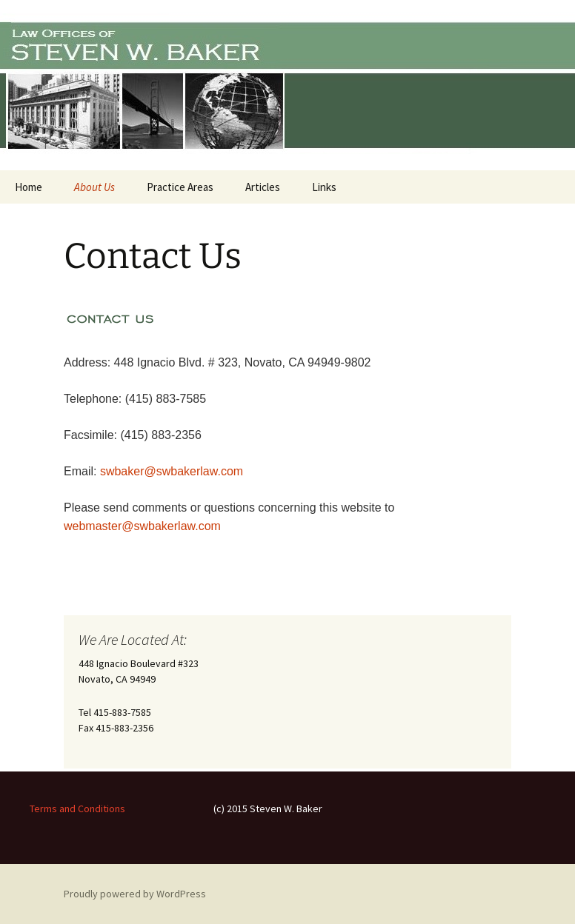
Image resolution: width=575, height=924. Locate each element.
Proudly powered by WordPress (135, 894)
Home (29, 187)
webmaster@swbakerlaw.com (142, 526)
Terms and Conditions (77, 808)
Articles (263, 187)
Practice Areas (180, 187)
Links (324, 187)
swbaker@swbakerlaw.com (172, 471)
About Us (94, 187)
